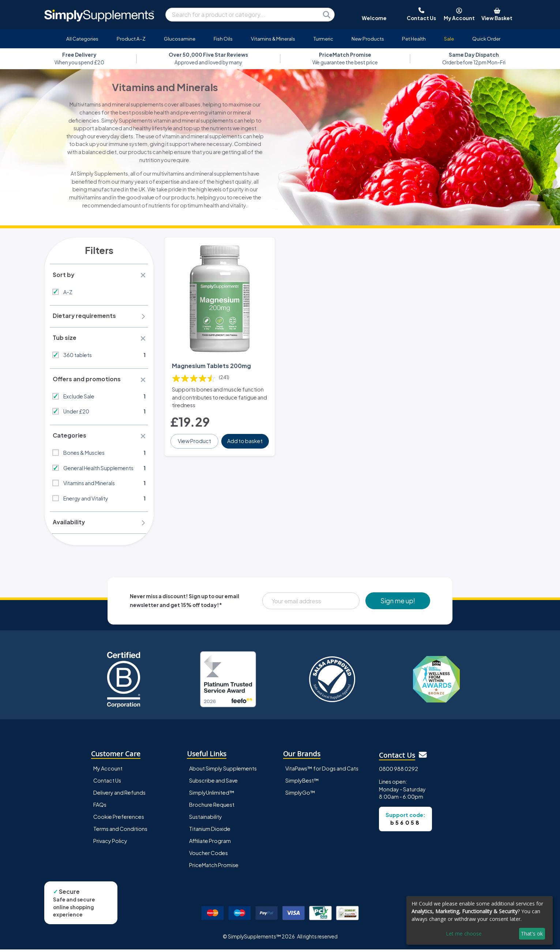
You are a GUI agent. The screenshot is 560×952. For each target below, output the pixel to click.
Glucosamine (180, 39)
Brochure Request (212, 807)
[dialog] (480, 920)
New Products (368, 39)
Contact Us (107, 783)
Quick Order (486, 39)
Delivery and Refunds (119, 795)
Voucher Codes (208, 856)
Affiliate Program (210, 844)
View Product (195, 439)
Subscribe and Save (213, 783)
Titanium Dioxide (210, 831)
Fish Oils (223, 39)
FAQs (100, 807)
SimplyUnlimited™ (212, 795)
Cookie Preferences (119, 819)
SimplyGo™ (300, 795)
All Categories (82, 39)
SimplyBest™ (302, 783)
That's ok (532, 934)
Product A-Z (131, 39)
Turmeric (323, 39)
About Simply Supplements (223, 771)
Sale (449, 39)
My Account (108, 771)
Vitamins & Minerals (273, 39)
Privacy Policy (110, 844)
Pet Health (414, 39)
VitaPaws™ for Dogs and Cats (322, 771)
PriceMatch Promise (214, 868)
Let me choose (464, 934)
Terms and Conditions (120, 831)
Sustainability (206, 819)
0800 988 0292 (399, 772)
